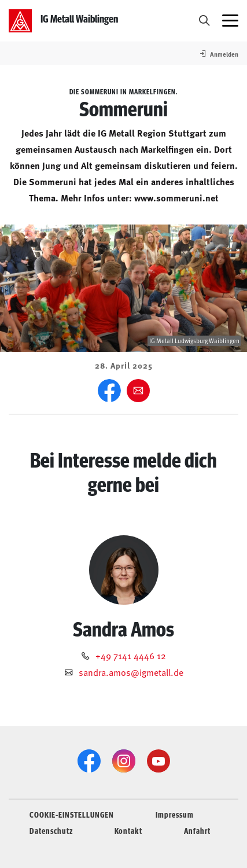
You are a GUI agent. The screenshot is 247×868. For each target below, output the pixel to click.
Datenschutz (51, 830)
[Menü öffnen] (230, 21)
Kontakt (128, 830)
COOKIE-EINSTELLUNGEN (72, 814)
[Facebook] (109, 391)
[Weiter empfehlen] (138, 391)
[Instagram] (124, 761)
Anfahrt (197, 830)
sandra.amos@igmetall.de (131, 672)
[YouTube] (158, 761)
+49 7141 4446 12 (131, 655)
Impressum (175, 814)
